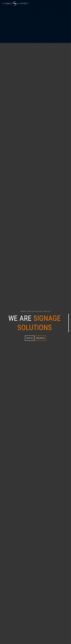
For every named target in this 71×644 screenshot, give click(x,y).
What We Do (40, 338)
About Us (30, 338)
